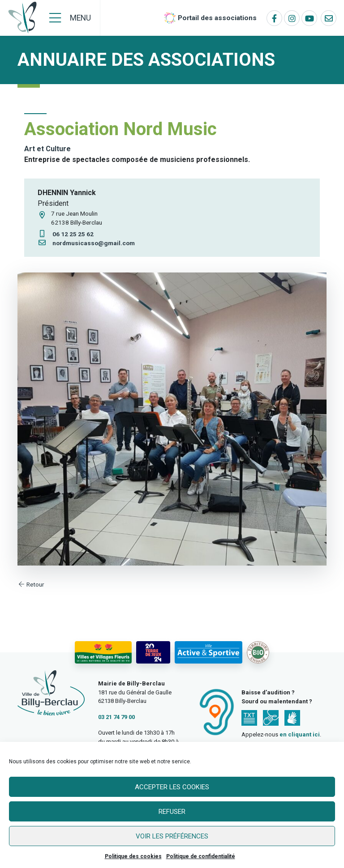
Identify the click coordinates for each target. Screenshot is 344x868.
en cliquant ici (300, 734)
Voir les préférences (172, 836)
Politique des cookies (133, 856)
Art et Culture (47, 149)
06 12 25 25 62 (66, 234)
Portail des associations (217, 18)
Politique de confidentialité (201, 856)
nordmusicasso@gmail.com (86, 243)
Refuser (172, 812)
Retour (31, 584)
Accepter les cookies (172, 787)
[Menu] (70, 18)
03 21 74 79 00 (116, 717)
